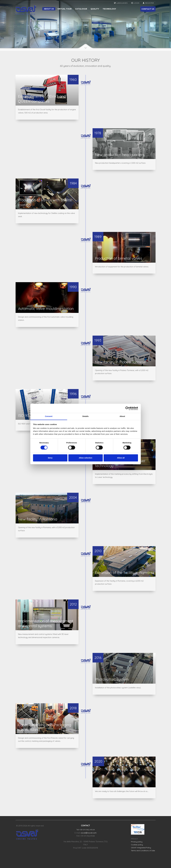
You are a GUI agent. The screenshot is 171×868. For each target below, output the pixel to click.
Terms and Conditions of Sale (143, 851)
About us (49, 9)
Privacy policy (137, 842)
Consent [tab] (49, 416)
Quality (95, 9)
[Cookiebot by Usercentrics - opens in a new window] (127, 408)
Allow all (121, 458)
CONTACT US (148, 10)
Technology (109, 9)
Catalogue (81, 9)
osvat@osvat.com (89, 833)
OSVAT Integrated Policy (141, 848)
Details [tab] (86, 416)
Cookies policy (137, 845)
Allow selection (85, 458)
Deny (50, 458)
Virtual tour (65, 9)
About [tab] (122, 416)
